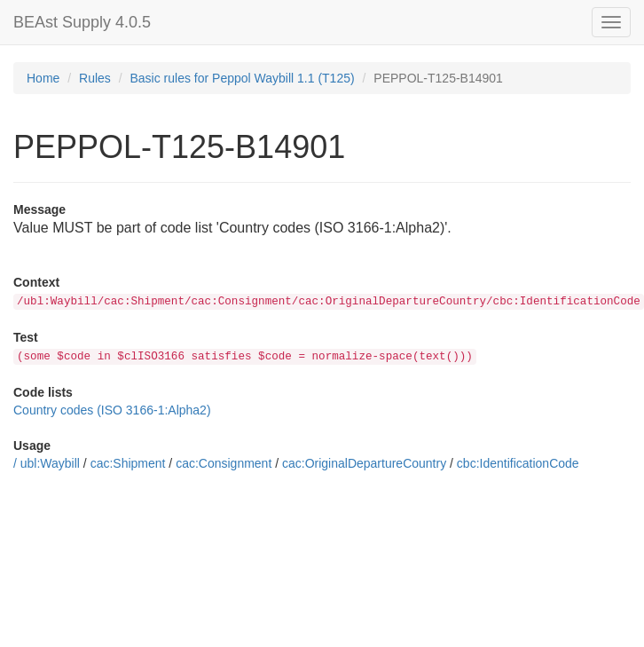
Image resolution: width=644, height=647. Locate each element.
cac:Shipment (128, 463)
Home (43, 78)
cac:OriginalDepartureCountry (364, 463)
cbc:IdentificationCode (518, 463)
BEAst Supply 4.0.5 (82, 22)
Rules (95, 78)
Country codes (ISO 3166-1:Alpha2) (112, 410)
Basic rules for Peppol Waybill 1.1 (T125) (243, 78)
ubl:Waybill (50, 463)
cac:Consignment (224, 463)
